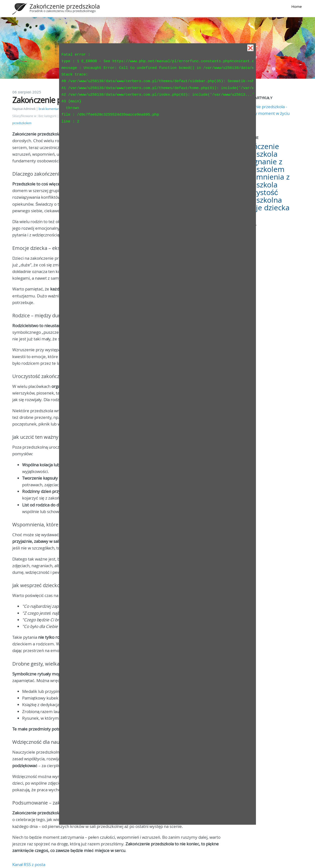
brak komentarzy (50, 109)
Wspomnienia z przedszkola (263, 181)
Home (297, 6)
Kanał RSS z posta (29, 864)
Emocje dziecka (263, 208)
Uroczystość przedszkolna (260, 196)
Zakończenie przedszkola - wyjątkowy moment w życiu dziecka (263, 113)
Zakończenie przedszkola (65, 6)
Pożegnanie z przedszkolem (261, 165)
